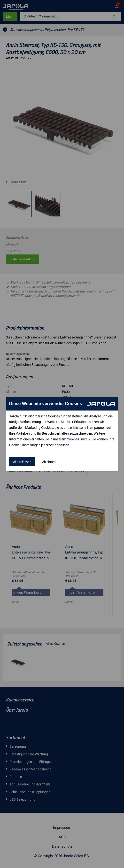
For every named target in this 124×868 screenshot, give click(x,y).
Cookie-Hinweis (78, 439)
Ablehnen (49, 462)
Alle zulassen (22, 462)
